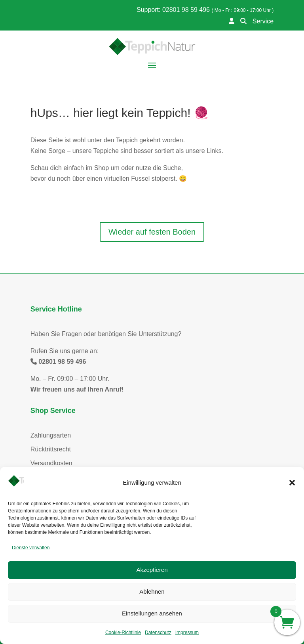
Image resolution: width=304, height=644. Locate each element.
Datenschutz (158, 633)
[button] (292, 483)
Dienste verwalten (31, 548)
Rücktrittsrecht (51, 449)
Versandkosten (51, 463)
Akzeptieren (152, 570)
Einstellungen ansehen (152, 613)
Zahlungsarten (51, 435)
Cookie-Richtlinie (123, 633)
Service (263, 21)
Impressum (187, 633)
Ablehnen (152, 591)
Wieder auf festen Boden (152, 232)
